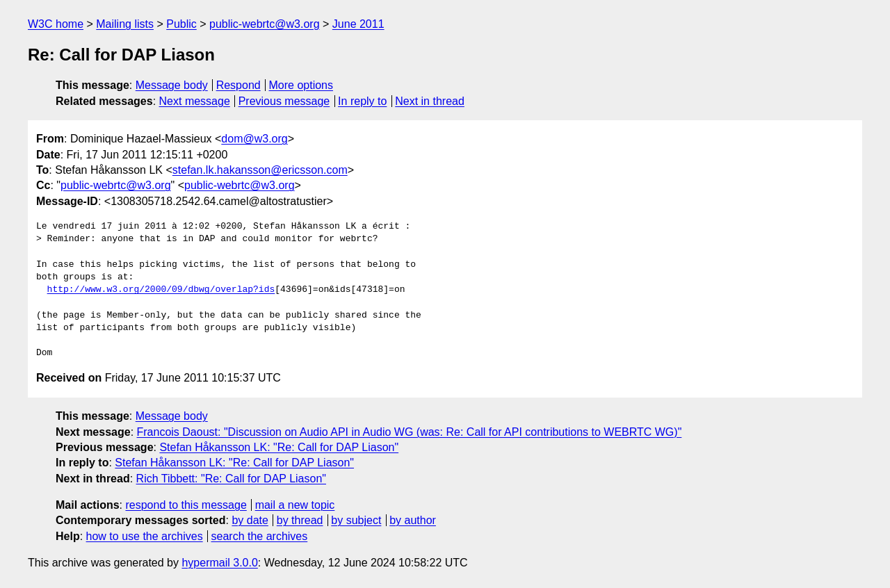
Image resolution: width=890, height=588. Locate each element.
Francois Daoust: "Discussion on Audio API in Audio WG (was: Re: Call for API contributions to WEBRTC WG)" (410, 432)
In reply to (362, 101)
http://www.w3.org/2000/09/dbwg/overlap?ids (161, 290)
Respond (238, 85)
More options (301, 85)
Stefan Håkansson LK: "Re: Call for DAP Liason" (279, 447)
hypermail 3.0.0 (219, 563)
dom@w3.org (254, 139)
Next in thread (430, 101)
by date (250, 520)
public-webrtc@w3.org (265, 24)
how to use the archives (145, 536)
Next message (195, 101)
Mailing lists (125, 24)
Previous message (284, 101)
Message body (172, 85)
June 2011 (358, 24)
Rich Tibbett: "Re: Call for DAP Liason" (231, 479)
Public (181, 24)
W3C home (56, 24)
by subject (356, 520)
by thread (300, 520)
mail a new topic (295, 505)
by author (413, 520)
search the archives (260, 536)
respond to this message (186, 505)
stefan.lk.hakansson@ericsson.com (260, 170)
